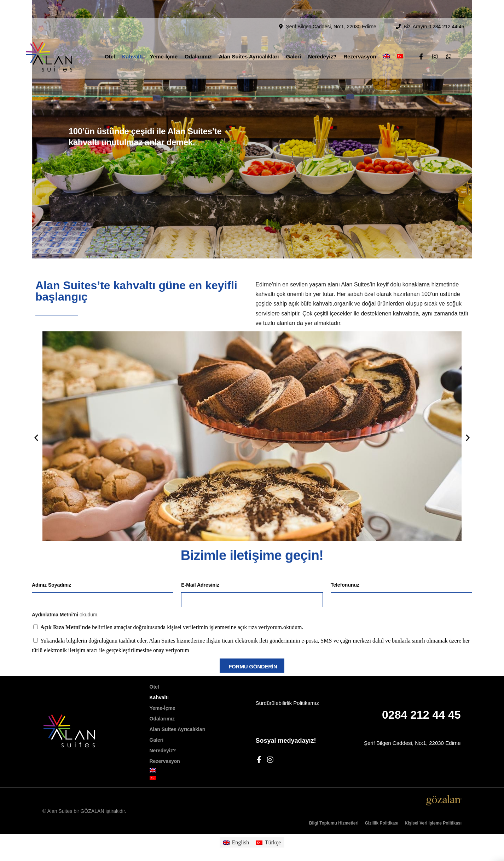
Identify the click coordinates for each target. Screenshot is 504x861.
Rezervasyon (360, 38)
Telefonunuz (345, 585)
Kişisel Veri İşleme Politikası (433, 823)
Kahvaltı (132, 38)
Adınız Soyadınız (51, 585)
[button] (36, 438)
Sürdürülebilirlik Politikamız (287, 703)
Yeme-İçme (164, 38)
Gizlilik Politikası (382, 823)
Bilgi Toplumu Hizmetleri (334, 823)
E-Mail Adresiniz (200, 585)
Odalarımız (198, 38)
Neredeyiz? (322, 38)
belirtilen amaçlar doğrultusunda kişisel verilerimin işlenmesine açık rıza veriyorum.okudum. (172, 627)
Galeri (294, 38)
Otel (110, 38)
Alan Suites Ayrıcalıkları (249, 38)
